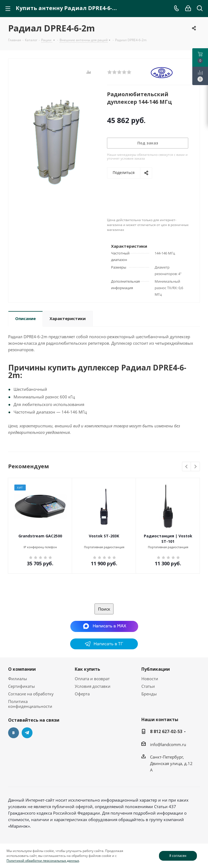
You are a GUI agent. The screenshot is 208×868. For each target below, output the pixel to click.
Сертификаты (22, 686)
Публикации (156, 669)
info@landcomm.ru (168, 744)
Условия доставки (93, 686)
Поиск (104, 609)
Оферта (82, 694)
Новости (150, 679)
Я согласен (178, 856)
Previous (187, 467)
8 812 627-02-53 (166, 731)
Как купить (87, 669)
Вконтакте (14, 733)
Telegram (27, 733)
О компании (22, 669)
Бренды (149, 694)
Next (195, 467)
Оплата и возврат (92, 679)
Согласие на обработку (31, 694)
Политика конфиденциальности (30, 704)
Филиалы (18, 679)
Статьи (148, 686)
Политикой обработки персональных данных (43, 861)
